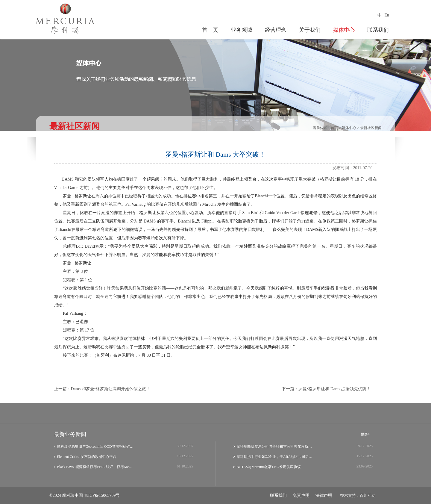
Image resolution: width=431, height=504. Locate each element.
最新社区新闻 (371, 128)
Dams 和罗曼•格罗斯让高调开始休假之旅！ (111, 389)
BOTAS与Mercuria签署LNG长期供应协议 (269, 467)
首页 (334, 128)
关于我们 (310, 30)
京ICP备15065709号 (102, 495)
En (387, 15)
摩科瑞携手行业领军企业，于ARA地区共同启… (274, 457)
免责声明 (301, 495)
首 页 (210, 30)
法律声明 (324, 495)
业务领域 (242, 30)
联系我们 (378, 30)
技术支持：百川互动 (358, 495)
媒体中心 (344, 30)
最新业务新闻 (70, 434)
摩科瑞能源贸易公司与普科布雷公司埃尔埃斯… (274, 447)
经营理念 (276, 30)
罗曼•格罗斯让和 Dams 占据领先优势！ (334, 389)
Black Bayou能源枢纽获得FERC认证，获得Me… (95, 467)
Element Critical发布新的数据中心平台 (87, 457)
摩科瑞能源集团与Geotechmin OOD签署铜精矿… (95, 447)
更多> (365, 434)
